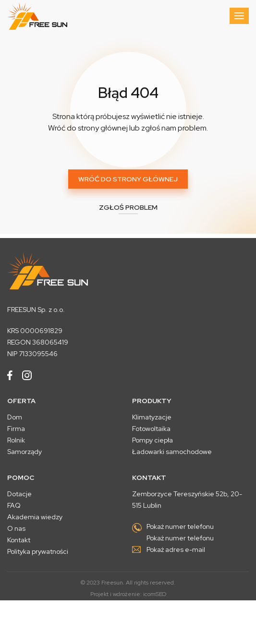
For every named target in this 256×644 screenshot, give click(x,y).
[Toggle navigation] (239, 16)
